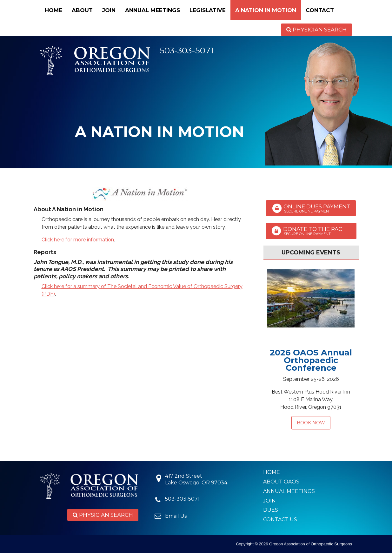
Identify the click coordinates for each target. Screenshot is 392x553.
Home (53, 10)
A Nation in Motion (266, 10)
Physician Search (316, 30)
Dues (271, 510)
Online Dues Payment (311, 208)
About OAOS (281, 482)
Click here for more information (78, 240)
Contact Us (280, 519)
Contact (320, 10)
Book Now (311, 423)
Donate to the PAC (311, 231)
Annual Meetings (153, 10)
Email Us (176, 516)
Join (109, 10)
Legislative (208, 10)
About (82, 10)
